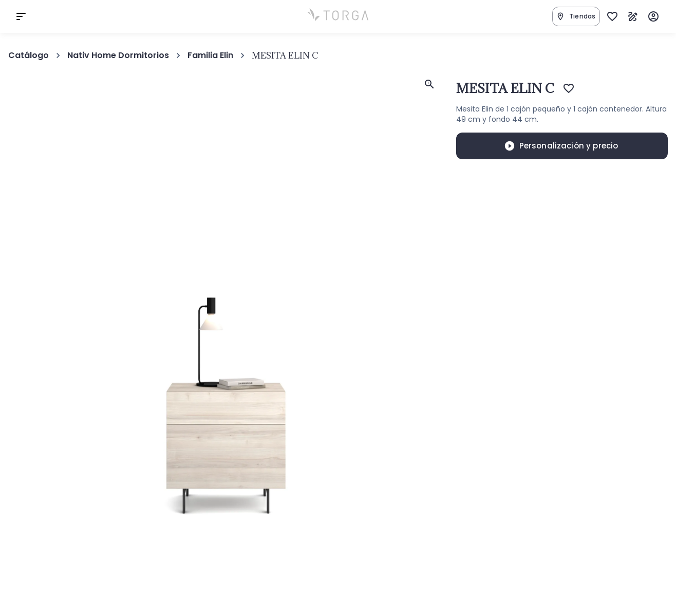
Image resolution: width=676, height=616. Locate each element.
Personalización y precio (561, 146)
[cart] (21, 16)
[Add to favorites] (569, 88)
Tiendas (576, 16)
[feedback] (429, 84)
